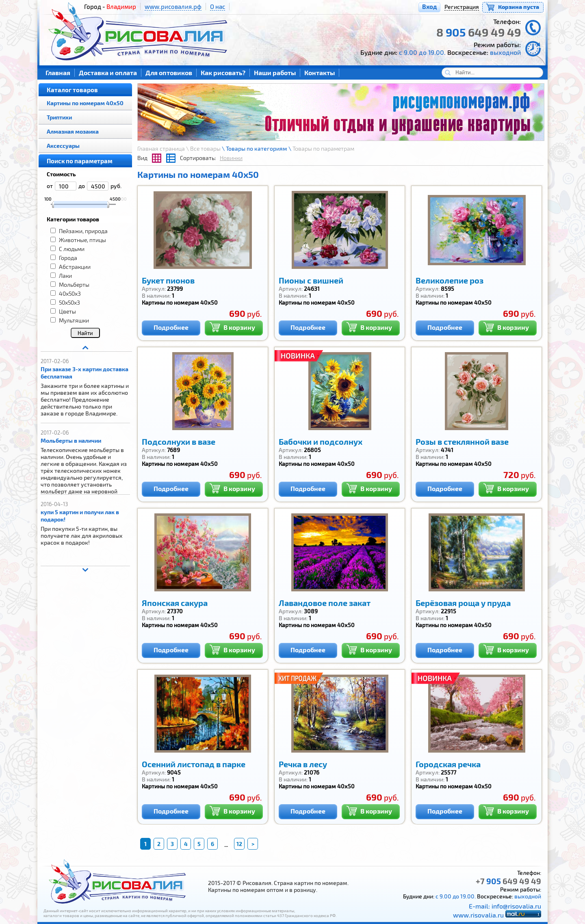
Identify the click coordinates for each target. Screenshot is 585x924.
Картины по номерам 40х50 (85, 103)
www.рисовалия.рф (173, 6)
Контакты (320, 72)
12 (239, 844)
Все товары (205, 148)
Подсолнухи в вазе (179, 441)
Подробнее (171, 327)
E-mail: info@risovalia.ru (505, 906)
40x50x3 (70, 293)
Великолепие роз (450, 280)
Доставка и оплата (108, 72)
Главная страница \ (164, 148)
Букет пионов (168, 280)
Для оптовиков (169, 72)
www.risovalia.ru (478, 915)
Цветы (67, 311)
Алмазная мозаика (73, 131)
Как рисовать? (223, 72)
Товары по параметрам (323, 148)
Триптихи (59, 117)
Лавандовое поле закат (325, 603)
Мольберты (74, 285)
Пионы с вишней (311, 280)
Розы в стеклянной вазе (462, 441)
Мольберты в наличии (71, 440)
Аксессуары (63, 146)
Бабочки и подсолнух (321, 441)
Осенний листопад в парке (194, 764)
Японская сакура (175, 603)
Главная (58, 72)
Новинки (231, 158)
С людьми (72, 249)
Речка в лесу (303, 764)
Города (68, 258)
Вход (429, 6)
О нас (218, 6)
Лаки (65, 276)
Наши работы (275, 72)
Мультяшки (74, 320)
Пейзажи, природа (83, 231)
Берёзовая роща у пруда (463, 603)
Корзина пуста (519, 7)
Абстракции (75, 267)
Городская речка (448, 764)
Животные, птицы (82, 240)
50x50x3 (69, 302)
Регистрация (462, 7)
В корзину (232, 326)
